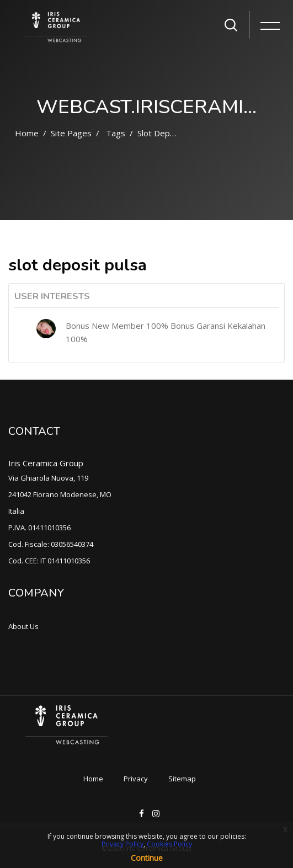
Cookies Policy (169, 844)
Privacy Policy (122, 844)
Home (27, 133)
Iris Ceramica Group (46, 463)
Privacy (136, 779)
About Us (23, 626)
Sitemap (182, 779)
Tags (116, 133)
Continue (147, 858)
